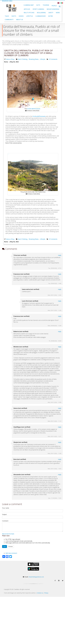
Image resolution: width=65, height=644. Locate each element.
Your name (6, 508)
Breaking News (34, 59)
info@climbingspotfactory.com (36, 577)
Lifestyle (30, 16)
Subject (4, 514)
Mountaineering (53, 9)
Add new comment (11, 553)
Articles (27, 9)
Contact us (40, 593)
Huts (38, 5)
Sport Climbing (38, 9)
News (58, 13)
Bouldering (41, 13)
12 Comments (53, 59)
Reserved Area (7, 1)
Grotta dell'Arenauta (34, 109)
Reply (60, 255)
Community (9, 20)
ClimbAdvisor (41, 16)
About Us (20, 20)
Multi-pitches (29, 13)
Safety (51, 13)
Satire (50, 16)
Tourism (46, 5)
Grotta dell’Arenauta (39, 116)
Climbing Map (29, 5)
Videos (21, 16)
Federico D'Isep (10, 59)
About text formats (8, 534)
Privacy (46, 593)
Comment (5, 521)
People (54, 6)
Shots (14, 16)
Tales (7, 16)
